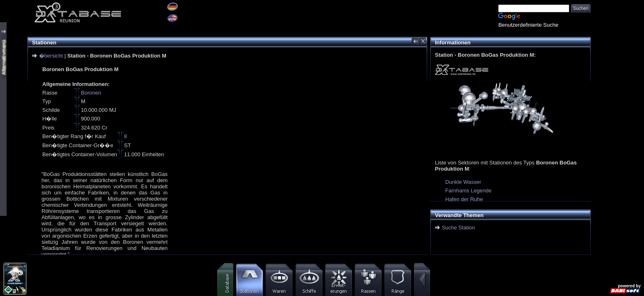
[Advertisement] (617, 123)
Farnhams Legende (468, 191)
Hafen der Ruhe (464, 199)
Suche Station (459, 228)
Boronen (91, 93)
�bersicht (51, 56)
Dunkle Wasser (463, 182)
